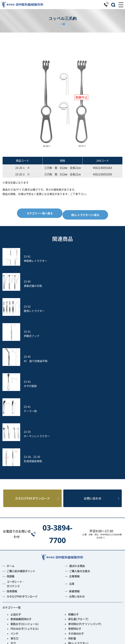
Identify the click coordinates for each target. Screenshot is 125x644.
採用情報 (12, 492)
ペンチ (14, 534)
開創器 (72, 549)
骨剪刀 (14, 539)
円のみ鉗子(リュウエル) (25, 530)
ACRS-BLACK (19, 597)
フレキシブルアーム (22, 587)
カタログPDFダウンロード (32, 399)
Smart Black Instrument (83, 597)
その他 (14, 602)
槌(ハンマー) (76, 558)
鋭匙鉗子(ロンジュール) (25, 525)
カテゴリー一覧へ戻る (40, 213)
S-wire (15, 582)
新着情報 (74, 492)
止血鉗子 (16, 515)
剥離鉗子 (73, 515)
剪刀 (13, 544)
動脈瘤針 (73, 563)
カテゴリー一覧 (12, 508)
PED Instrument (78, 587)
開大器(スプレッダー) (23, 549)
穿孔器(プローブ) (78, 520)
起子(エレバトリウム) (23, 554)
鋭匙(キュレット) (21, 558)
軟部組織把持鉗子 (21, 520)
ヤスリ (14, 578)
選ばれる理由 (77, 467)
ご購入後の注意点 (80, 472)
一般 (62, 24)
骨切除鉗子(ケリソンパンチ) (85, 525)
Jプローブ (74, 582)
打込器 (14, 573)
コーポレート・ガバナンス (16, 485)
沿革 (72, 484)
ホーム (11, 467)
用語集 (11, 477)
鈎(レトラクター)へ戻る (85, 215)
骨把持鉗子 (75, 530)
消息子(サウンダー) (22, 563)
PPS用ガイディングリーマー (85, 592)
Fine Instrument (21, 592)
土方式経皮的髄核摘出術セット (86, 578)
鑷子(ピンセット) (21, 568)
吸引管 (72, 573)
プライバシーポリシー (62, 633)
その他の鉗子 (76, 534)
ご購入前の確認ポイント (21, 472)
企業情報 (74, 477)
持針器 (72, 539)
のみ (71, 568)
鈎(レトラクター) (78, 544)
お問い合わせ (93, 399)
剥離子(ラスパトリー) (81, 554)
